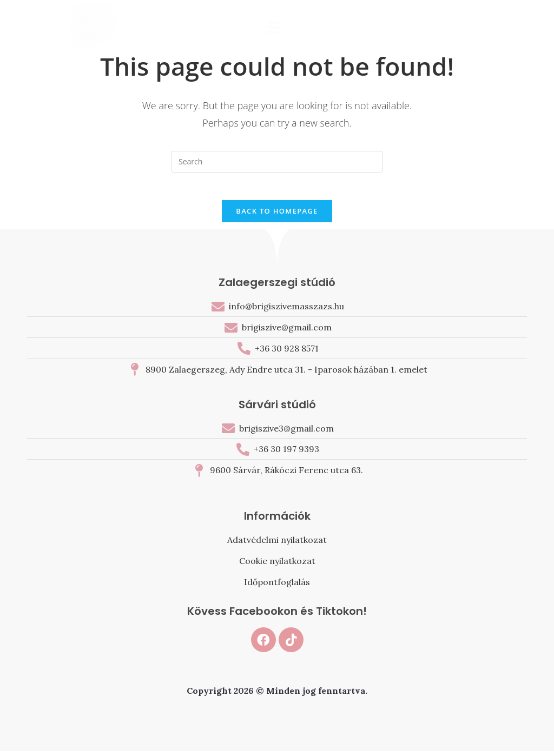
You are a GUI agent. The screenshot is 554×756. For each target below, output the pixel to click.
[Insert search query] (277, 162)
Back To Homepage (277, 216)
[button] (277, 27)
